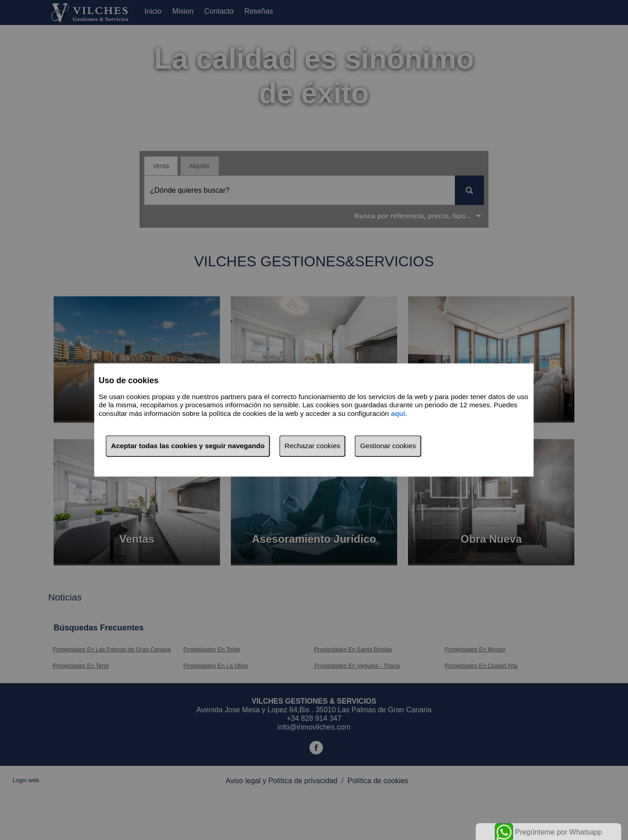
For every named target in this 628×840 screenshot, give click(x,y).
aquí (398, 413)
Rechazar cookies (312, 446)
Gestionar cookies (388, 446)
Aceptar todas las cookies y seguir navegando (188, 446)
